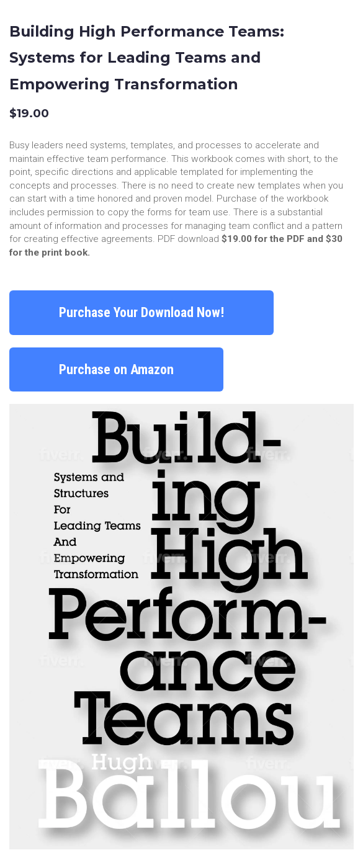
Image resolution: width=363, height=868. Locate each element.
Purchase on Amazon (116, 369)
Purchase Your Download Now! (141, 312)
